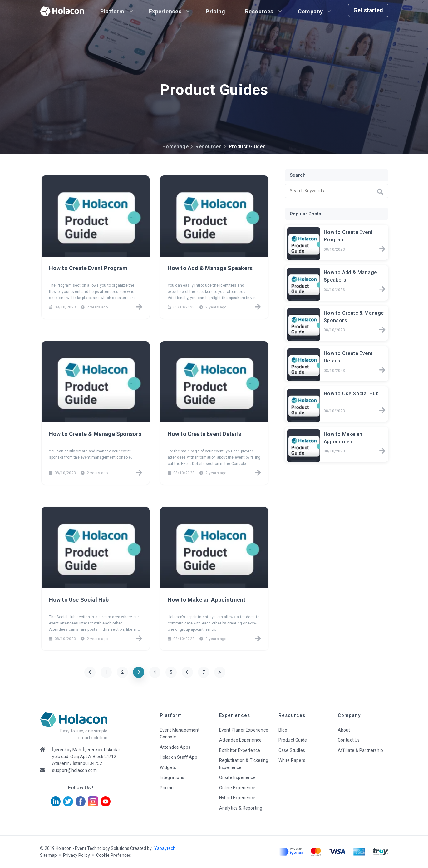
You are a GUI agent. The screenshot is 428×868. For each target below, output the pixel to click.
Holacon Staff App (179, 757)
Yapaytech (165, 848)
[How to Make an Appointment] (258, 639)
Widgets (168, 767)
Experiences (165, 11)
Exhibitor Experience (240, 750)
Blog (283, 730)
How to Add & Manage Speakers (210, 268)
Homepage (175, 147)
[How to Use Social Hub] (139, 639)
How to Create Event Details (204, 434)
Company (310, 11)
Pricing (215, 11)
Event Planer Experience (244, 730)
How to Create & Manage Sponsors (95, 434)
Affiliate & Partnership (361, 750)
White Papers (292, 760)
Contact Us (349, 740)
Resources (259, 11)
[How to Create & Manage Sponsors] (139, 473)
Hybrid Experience (237, 798)
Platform (113, 11)
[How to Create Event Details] (258, 473)
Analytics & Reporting (241, 808)
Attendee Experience (241, 740)
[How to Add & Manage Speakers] (258, 308)
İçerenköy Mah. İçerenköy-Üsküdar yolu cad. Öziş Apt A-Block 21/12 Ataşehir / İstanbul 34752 (86, 757)
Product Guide (293, 740)
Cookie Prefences (114, 855)
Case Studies (292, 750)
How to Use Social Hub (79, 600)
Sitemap (48, 855)
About (344, 730)
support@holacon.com (74, 770)
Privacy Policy (76, 855)
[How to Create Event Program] (139, 308)
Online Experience (237, 788)
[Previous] (90, 672)
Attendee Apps (175, 747)
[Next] (220, 672)
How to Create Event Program (88, 268)
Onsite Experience (237, 777)
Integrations (172, 777)
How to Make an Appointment (207, 600)
